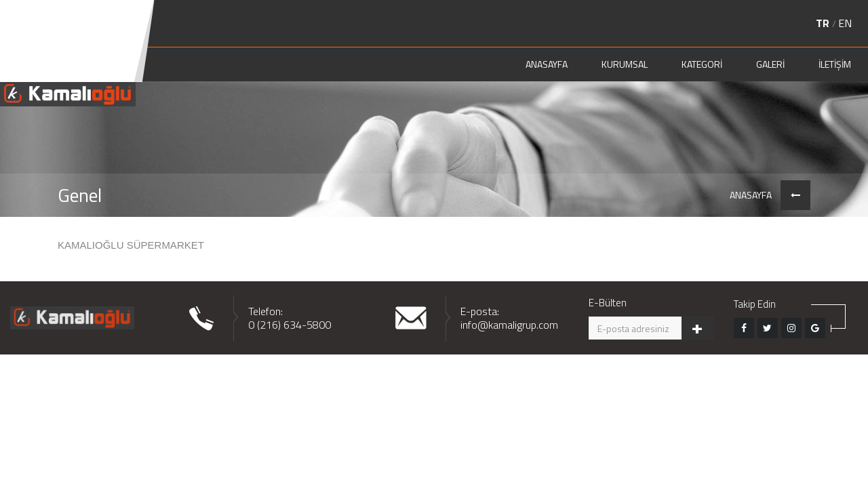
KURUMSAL (625, 64)
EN (845, 23)
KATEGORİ (702, 64)
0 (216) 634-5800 (290, 325)
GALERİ (770, 64)
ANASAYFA (547, 64)
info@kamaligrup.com (509, 325)
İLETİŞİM (835, 64)
